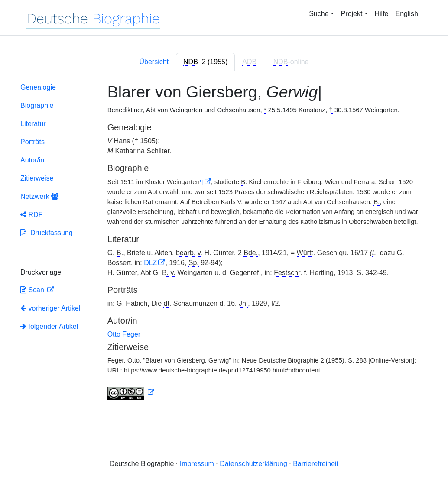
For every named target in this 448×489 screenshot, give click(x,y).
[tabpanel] (224, 243)
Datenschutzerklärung (253, 464)
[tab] (205, 62)
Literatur (33, 124)
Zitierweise (37, 178)
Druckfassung (47, 233)
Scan (33, 290)
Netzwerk (39, 196)
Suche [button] (319, 14)
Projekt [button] (352, 14)
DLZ (150, 263)
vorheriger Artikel (50, 308)
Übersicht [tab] (154, 62)
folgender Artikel (49, 326)
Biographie (37, 105)
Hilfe (382, 14)
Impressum (197, 464)
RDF (31, 215)
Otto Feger (124, 334)
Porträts (32, 142)
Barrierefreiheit (316, 464)
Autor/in (32, 160)
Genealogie (38, 87)
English (407, 14)
